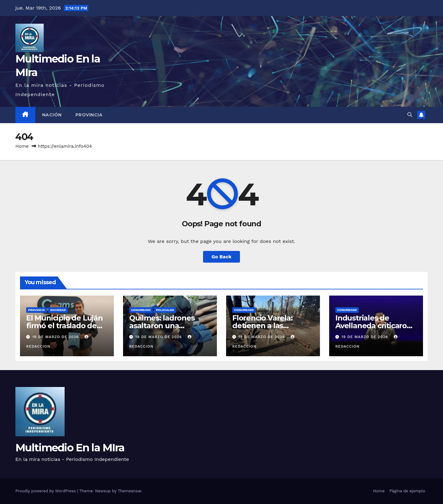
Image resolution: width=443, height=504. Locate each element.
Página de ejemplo (407, 491)
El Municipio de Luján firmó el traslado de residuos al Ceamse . (64, 326)
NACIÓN (52, 115)
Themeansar (130, 491)
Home (22, 146)
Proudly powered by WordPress (46, 491)
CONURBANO (141, 310)
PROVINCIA (89, 115)
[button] (410, 115)
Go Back (222, 257)
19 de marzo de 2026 (56, 337)
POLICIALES (165, 310)
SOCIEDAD (58, 310)
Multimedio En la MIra (70, 448)
